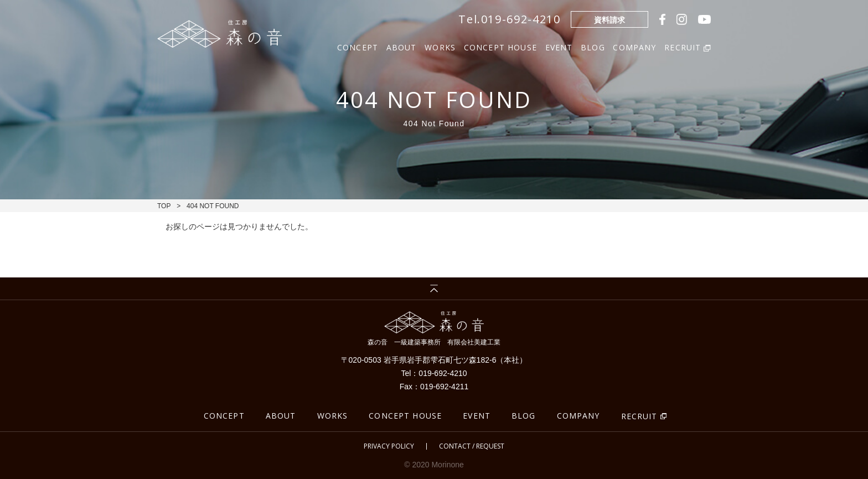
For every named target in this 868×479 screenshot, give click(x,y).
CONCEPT (358, 46)
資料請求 (609, 20)
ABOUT (402, 46)
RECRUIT (639, 416)
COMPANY (634, 46)
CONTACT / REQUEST (472, 446)
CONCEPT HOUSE (500, 46)
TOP (164, 206)
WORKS (440, 46)
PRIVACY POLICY (389, 446)
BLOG (593, 46)
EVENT (559, 46)
